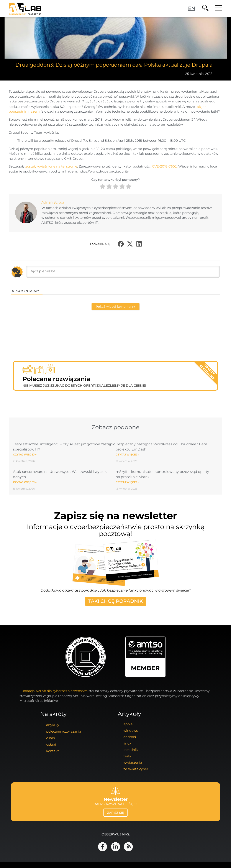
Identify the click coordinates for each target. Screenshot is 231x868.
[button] (121, 244)
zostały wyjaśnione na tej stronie (51, 166)
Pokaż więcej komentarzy (115, 306)
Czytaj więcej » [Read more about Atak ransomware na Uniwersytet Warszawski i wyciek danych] (25, 482)
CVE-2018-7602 (164, 166)
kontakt (52, 751)
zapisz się (115, 813)
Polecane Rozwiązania (64, 731)
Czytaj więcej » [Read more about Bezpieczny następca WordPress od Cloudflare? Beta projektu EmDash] (127, 454)
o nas (50, 738)
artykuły (53, 725)
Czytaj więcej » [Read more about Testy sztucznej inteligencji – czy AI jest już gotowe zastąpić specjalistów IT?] (25, 454)
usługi (51, 744)
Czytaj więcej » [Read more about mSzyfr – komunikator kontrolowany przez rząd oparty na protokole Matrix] (127, 482)
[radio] (103, 187)
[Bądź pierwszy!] (123, 271)
